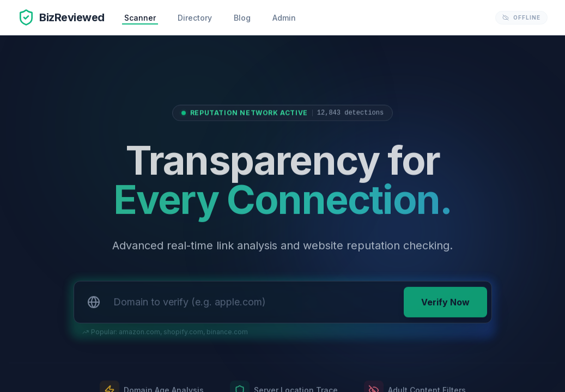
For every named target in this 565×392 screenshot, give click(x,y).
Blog (242, 18)
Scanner (140, 18)
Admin (284, 18)
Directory (195, 18)
